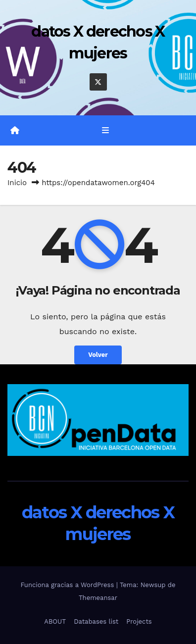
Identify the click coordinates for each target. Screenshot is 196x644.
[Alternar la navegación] (105, 131)
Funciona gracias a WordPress (68, 585)
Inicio (17, 183)
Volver (98, 355)
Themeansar (98, 598)
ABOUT (55, 621)
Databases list (96, 621)
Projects (139, 621)
